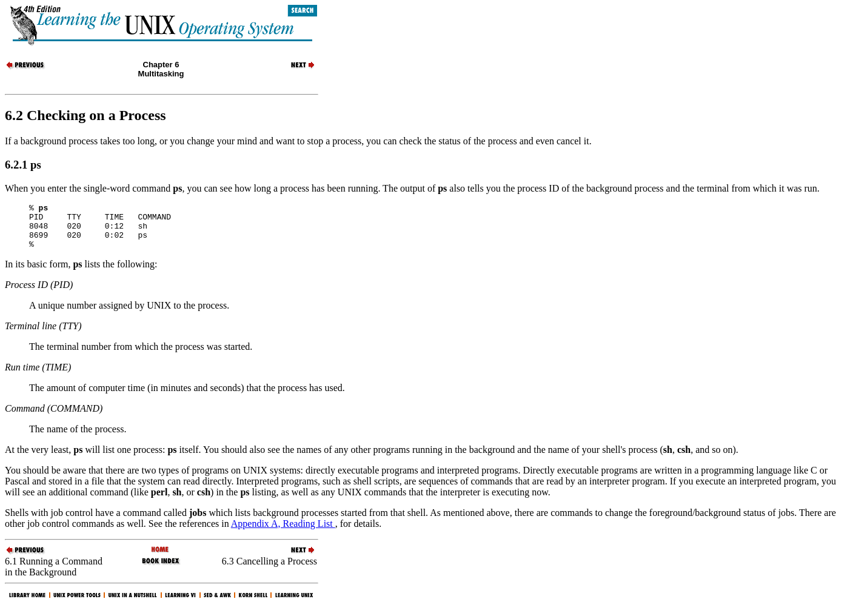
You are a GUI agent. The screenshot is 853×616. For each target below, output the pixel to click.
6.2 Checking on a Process (85, 115)
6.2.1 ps (23, 165)
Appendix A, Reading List (283, 533)
